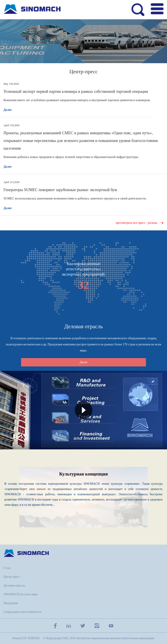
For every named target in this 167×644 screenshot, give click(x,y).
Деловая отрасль (14, 586)
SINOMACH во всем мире (21, 594)
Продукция (11, 603)
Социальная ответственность (22, 612)
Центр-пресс (12, 577)
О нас (7, 568)
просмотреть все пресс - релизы (136, 223)
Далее (8, 110)
